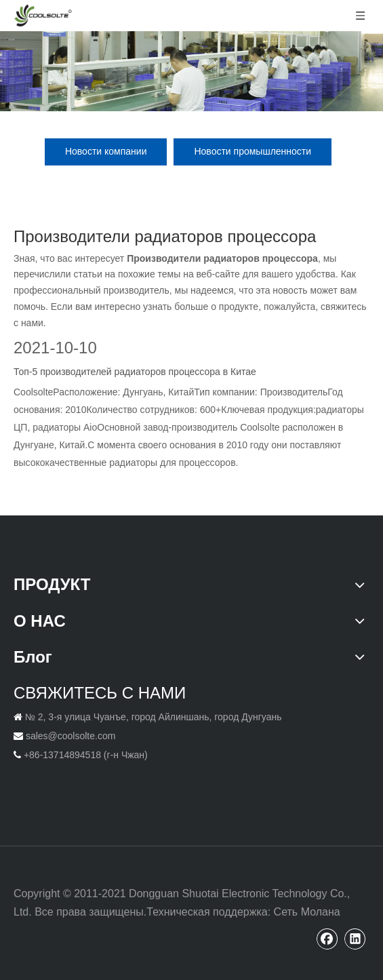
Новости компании (106, 151)
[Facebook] (327, 939)
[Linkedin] (355, 939)
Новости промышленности (253, 151)
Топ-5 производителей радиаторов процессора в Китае (135, 372)
